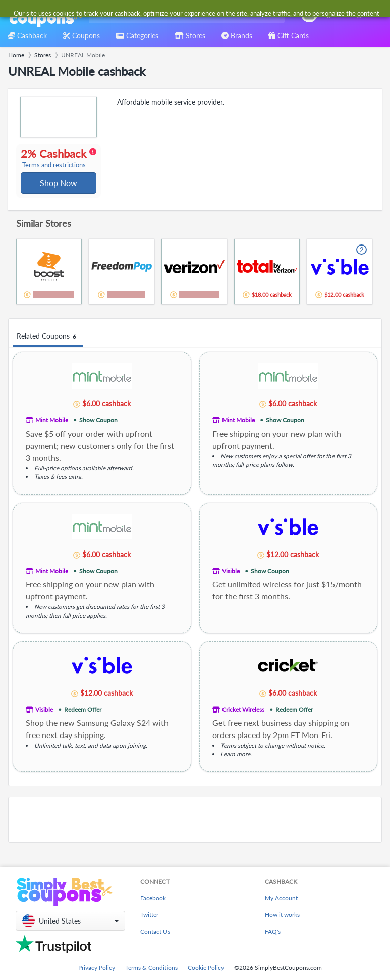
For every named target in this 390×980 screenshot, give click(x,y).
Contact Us (155, 939)
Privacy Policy (97, 976)
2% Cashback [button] (57, 164)
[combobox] (185, 14)
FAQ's (273, 939)
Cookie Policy (206, 976)
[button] (70, 929)
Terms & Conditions (151, 976)
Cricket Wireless (243, 722)
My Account (281, 906)
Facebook (153, 906)
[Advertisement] (195, 832)
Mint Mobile (52, 432)
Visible (231, 583)
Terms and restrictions (54, 177)
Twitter (149, 923)
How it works (282, 923)
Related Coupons (48, 349)
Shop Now (59, 194)
